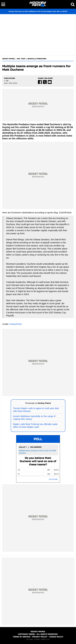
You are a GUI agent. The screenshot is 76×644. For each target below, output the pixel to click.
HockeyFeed (15, 324)
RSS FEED (30, 639)
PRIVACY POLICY (40, 637)
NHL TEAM (21, 59)
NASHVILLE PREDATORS (37, 59)
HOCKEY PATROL (9, 59)
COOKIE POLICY (56, 637)
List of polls (53, 479)
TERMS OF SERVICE (22, 637)
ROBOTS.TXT (45, 639)
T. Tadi (6, 81)
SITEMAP (37, 639)
